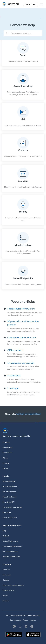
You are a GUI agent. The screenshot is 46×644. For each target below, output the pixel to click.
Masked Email (14, 375)
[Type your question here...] (23, 33)
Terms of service (30, 620)
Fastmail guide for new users (21, 309)
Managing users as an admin (21, 363)
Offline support (15, 350)
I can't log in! (13, 388)
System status (16, 620)
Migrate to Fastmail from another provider (23, 323)
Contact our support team (29, 414)
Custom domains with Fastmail (22, 337)
